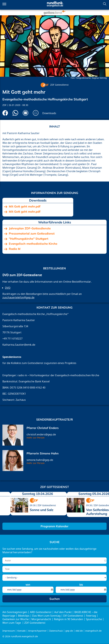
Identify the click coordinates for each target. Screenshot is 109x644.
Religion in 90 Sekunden (69, 619)
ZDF (4, 105)
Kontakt (21, 631)
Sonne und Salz (42, 510)
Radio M (15, 249)
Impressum (9, 631)
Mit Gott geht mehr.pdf (25, 206)
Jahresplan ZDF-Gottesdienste (30, 228)
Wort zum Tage (12, 623)
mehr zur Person (36, 438)
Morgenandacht (41, 619)
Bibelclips (24, 616)
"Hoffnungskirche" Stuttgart (29, 239)
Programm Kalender (54, 526)
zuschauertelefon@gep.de (18, 298)
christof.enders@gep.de (41, 435)
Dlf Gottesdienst (73, 616)
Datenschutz (56, 631)
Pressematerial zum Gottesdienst (32, 234)
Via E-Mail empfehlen (26, 113)
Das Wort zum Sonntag (46, 616)
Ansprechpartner (37, 631)
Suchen (105, 4)
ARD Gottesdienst (41, 612)
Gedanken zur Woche (16, 619)
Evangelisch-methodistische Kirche (33, 244)
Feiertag (91, 616)
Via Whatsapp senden (15, 113)
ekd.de (79, 631)
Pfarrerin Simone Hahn (43, 453)
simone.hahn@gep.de (40, 460)
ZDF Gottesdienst (59, 85)
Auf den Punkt (63, 612)
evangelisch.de (93, 631)
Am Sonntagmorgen (15, 612)
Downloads (49, 113)
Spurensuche (94, 619)
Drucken (36, 113)
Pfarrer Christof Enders (43, 428)
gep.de (69, 631)
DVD (8, 288)
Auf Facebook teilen (5, 113)
